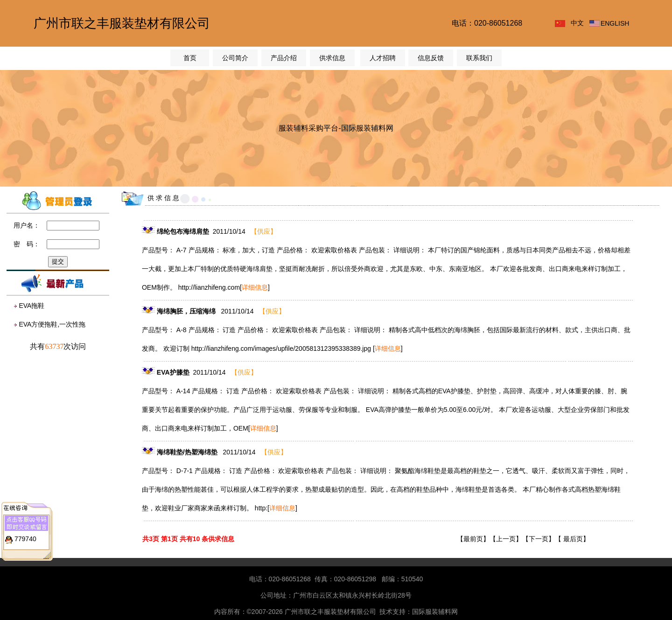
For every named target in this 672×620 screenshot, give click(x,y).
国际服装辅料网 (435, 612)
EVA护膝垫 (173, 372)
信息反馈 (431, 58)
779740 (25, 536)
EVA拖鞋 (31, 306)
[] (255, 287)
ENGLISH (615, 23)
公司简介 (235, 58)
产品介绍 (284, 58)
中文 (577, 23)
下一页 (539, 539)
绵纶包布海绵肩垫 (183, 231)
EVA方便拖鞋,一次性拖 (52, 324)
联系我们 (479, 58)
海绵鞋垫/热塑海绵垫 (188, 452)
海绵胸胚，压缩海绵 (187, 311)
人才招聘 (383, 58)
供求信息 (332, 58)
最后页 (573, 539)
